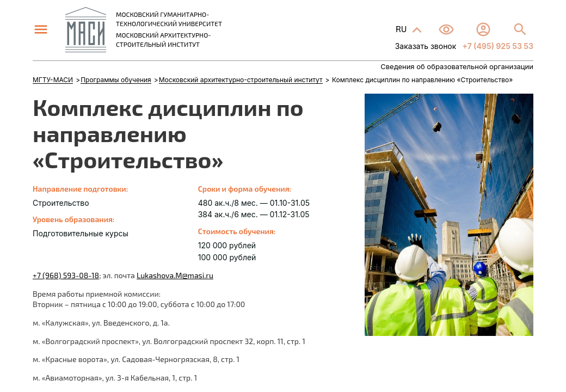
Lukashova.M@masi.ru (175, 275)
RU (402, 29)
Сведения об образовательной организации (457, 67)
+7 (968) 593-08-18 (66, 275)
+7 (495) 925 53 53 (497, 46)
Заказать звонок (426, 46)
